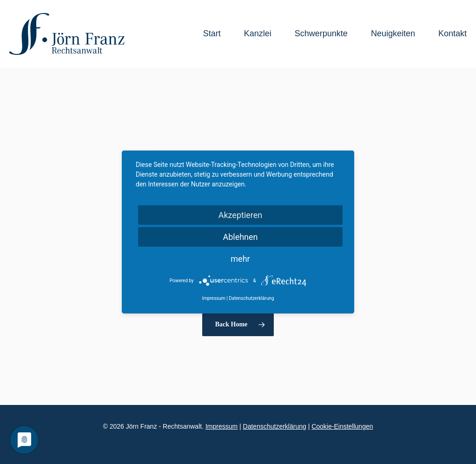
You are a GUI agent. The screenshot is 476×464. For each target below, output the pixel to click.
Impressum (221, 426)
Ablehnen (240, 237)
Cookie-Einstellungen (342, 426)
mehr (240, 259)
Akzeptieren (241, 215)
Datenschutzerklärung (275, 426)
